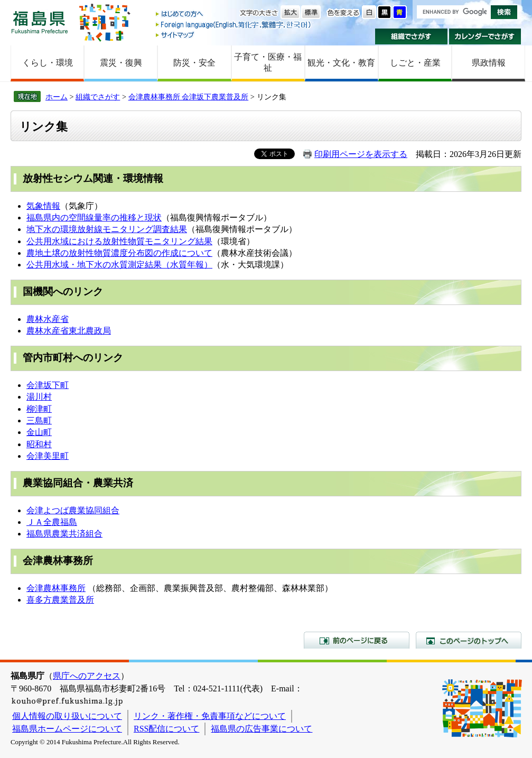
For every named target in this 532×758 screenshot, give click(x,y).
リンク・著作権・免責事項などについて (210, 716)
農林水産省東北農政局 (69, 331)
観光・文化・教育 (341, 63)
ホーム (57, 97)
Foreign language (234, 25)
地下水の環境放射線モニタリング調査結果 (107, 229)
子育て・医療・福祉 (268, 62)
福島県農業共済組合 (64, 534)
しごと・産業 (415, 63)
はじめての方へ (234, 15)
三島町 (39, 420)
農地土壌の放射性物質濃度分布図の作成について (119, 253)
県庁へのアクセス (87, 676)
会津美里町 (48, 456)
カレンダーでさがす (485, 36)
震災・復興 (121, 63)
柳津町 (39, 409)
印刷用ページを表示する (361, 154)
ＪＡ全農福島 (52, 522)
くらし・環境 (48, 63)
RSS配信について (166, 729)
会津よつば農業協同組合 (73, 510)
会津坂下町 (48, 385)
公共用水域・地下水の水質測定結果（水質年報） (119, 265)
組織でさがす (411, 36)
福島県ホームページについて (67, 729)
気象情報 (43, 206)
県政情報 (489, 63)
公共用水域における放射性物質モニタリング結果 (119, 241)
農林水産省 (48, 319)
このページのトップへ (469, 640)
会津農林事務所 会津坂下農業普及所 (189, 97)
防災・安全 (194, 63)
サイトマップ (234, 35)
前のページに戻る (357, 640)
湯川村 (39, 397)
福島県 (40, 22)
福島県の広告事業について (262, 729)
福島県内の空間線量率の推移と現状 (94, 218)
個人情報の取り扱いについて (67, 716)
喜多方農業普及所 (60, 600)
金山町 (39, 432)
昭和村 (39, 444)
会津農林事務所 (56, 588)
